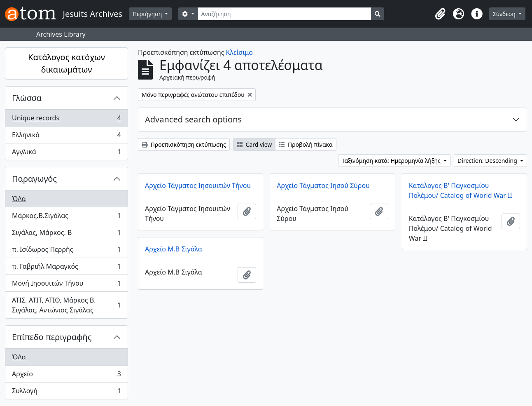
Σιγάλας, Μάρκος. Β (66, 234)
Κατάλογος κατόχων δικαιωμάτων (66, 63)
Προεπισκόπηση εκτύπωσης (184, 144)
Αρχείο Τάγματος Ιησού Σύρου (323, 185)
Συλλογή (66, 392)
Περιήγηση (148, 14)
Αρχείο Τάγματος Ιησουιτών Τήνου (198, 185)
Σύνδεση (505, 14)
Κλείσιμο (239, 52)
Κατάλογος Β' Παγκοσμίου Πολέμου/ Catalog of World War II (461, 190)
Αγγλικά (66, 153)
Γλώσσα (27, 98)
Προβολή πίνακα (306, 144)
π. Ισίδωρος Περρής (66, 251)
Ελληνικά (66, 137)
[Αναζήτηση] (285, 14)
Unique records (66, 120)
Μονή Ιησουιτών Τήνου (66, 285)
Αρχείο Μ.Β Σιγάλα (174, 249)
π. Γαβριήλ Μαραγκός (66, 268)
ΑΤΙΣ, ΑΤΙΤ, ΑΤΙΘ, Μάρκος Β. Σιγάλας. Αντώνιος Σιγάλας (66, 305)
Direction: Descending (488, 161)
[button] (441, 14)
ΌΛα (19, 199)
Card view (254, 144)
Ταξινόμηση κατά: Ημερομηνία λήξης (392, 161)
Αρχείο (66, 376)
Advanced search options (193, 119)
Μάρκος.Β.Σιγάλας (66, 217)
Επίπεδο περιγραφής (52, 337)
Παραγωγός (34, 179)
